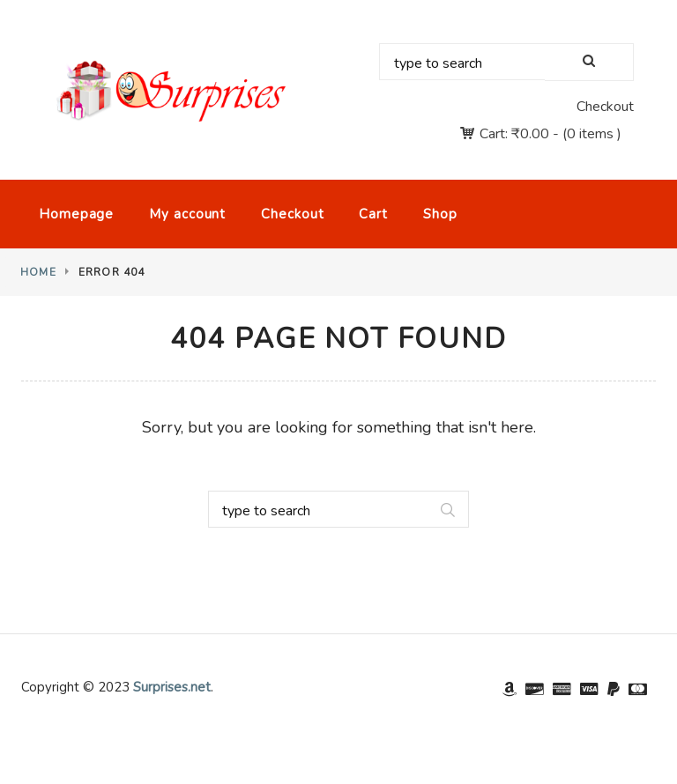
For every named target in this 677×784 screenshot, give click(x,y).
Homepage (76, 214)
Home (38, 272)
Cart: (514, 134)
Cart (373, 214)
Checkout (605, 107)
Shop (440, 214)
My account (187, 214)
